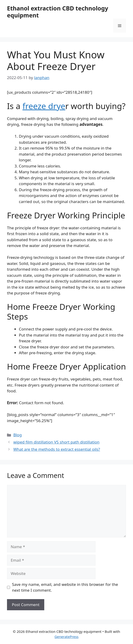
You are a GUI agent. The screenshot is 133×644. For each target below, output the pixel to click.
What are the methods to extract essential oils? (57, 449)
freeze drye (44, 106)
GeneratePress (66, 637)
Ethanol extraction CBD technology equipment (58, 12)
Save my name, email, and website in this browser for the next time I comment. (65, 587)
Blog (17, 435)
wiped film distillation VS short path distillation (56, 442)
